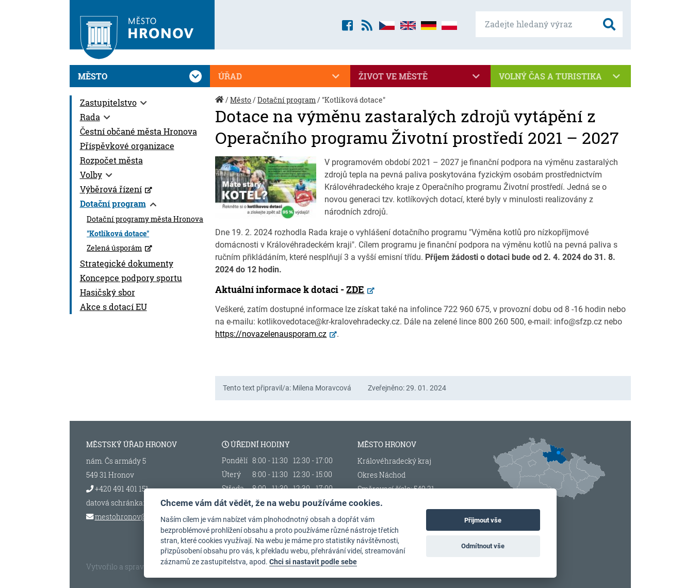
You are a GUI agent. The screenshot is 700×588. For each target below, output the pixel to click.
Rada (90, 117)
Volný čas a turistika (561, 76)
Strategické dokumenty (127, 263)
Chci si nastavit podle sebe (313, 562)
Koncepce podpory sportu (131, 278)
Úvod (220, 105)
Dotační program (113, 203)
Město (140, 76)
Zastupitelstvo (108, 102)
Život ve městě (420, 76)
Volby (91, 175)
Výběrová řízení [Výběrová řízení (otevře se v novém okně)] (111, 189)
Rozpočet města (111, 160)
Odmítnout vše (483, 546)
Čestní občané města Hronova (139, 131)
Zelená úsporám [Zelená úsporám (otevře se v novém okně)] (114, 248)
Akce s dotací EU (113, 307)
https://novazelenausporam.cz (271, 334)
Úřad (280, 76)
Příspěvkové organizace (127, 146)
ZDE (355, 290)
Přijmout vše (483, 520)
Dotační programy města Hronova (145, 219)
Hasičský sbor (108, 292)
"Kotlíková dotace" (118, 234)
